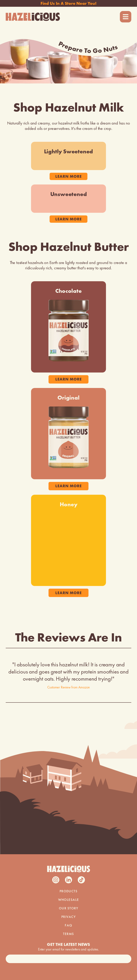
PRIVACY (68, 917)
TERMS (68, 934)
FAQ (68, 925)
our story (68, 908)
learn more (68, 176)
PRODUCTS (69, 891)
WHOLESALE (69, 900)
